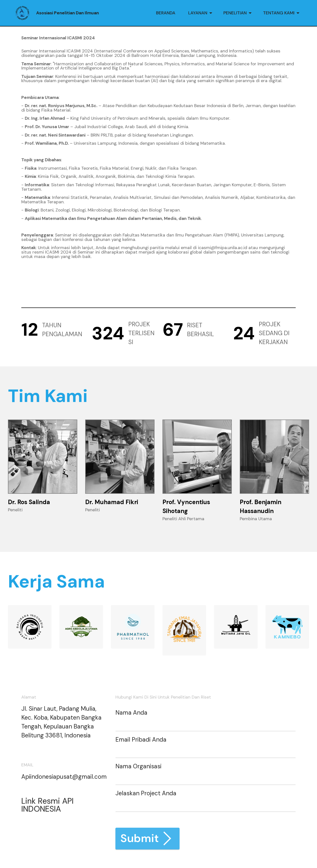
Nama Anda (131, 713)
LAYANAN (198, 13)
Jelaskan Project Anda (146, 793)
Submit (147, 838)
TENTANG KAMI (279, 13)
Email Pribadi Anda (141, 739)
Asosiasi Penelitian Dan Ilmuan (67, 13)
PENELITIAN (235, 13)
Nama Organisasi (138, 766)
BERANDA (166, 13)
